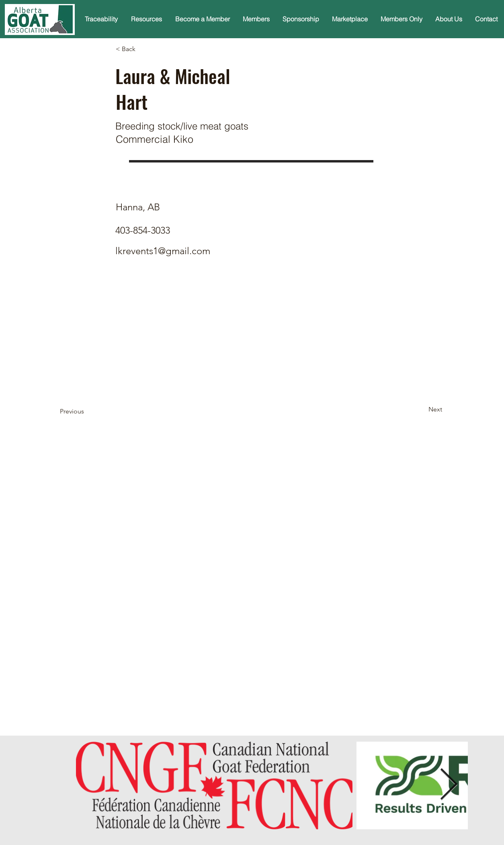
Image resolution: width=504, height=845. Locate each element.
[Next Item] (449, 785)
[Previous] (86, 412)
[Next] (422, 410)
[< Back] (142, 49)
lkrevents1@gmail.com (163, 251)
